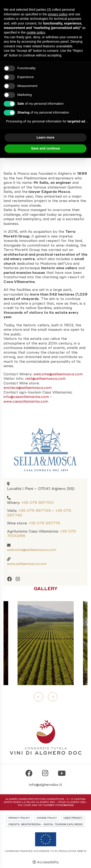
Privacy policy (19, 818)
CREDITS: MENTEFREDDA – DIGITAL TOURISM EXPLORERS (45, 824)
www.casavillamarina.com (26, 401)
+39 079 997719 (44, 523)
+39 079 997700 (38, 503)
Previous (39, 697)
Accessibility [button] (48, 862)
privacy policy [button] (58, 14)
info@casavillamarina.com (26, 397)
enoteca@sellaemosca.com (27, 388)
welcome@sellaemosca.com (32, 550)
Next (53, 697)
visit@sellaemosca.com (46, 379)
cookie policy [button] (36, 32)
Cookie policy (47, 818)
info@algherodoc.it (45, 785)
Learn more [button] (45, 137)
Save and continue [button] (46, 148)
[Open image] (46, 643)
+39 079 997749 (35, 511)
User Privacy (73, 818)
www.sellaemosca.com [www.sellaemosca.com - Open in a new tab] (27, 564)
